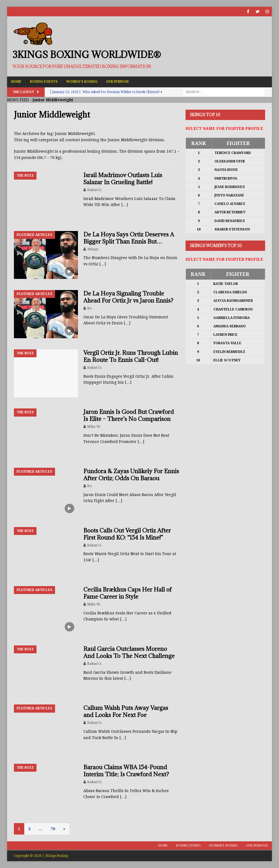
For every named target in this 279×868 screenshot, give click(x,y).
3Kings (93, 249)
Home (16, 82)
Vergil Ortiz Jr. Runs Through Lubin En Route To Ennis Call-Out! (131, 356)
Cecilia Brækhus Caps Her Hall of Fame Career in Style (128, 593)
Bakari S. (95, 190)
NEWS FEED (18, 100)
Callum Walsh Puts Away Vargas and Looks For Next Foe (126, 711)
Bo (90, 308)
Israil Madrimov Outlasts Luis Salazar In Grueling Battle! (123, 179)
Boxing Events (44, 82)
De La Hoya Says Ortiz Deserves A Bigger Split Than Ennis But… (129, 238)
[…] (125, 205)
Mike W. (94, 427)
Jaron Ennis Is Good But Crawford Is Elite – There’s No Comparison (129, 415)
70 (53, 829)
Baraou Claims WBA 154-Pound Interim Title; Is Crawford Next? (126, 771)
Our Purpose (118, 82)
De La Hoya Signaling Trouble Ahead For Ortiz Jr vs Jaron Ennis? (128, 297)
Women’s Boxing (82, 82)
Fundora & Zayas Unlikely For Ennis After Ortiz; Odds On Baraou (131, 475)
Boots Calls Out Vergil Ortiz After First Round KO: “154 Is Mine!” (127, 534)
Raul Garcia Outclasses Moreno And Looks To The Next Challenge (129, 652)
